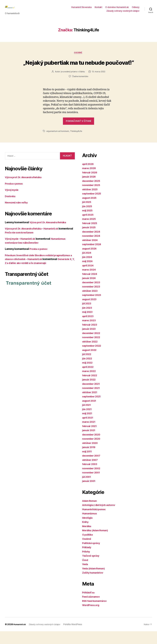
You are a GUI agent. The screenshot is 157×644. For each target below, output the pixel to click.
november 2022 (92, 350)
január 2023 (90, 342)
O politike (88, 547)
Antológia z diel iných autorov (100, 518)
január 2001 (89, 494)
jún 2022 (88, 371)
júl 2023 (87, 316)
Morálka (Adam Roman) (97, 543)
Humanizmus (90, 526)
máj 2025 (88, 223)
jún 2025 (88, 219)
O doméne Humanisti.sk (117, 9)
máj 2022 (88, 375)
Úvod (85, 573)
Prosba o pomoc (15, 196)
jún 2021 (87, 422)
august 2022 (90, 363)
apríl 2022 (88, 380)
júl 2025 (87, 215)
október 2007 (91, 473)
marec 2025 (89, 232)
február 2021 (90, 439)
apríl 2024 (88, 278)
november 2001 (92, 485)
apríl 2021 (88, 430)
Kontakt (98, 9)
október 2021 (90, 405)
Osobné (78, 57)
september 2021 (92, 409)
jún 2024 (88, 270)
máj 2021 (88, 426)
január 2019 (89, 460)
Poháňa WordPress (76, 637)
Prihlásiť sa (89, 605)
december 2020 (92, 447)
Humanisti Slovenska (81, 9)
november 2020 (92, 451)
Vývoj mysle (13, 203)
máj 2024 (88, 274)
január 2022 (90, 392)
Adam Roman (90, 514)
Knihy (86, 535)
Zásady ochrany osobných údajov (123, 13)
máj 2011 (88, 464)
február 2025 (90, 236)
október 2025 (91, 202)
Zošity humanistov (94, 585)
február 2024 (90, 287)
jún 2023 (88, 320)
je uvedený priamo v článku (73, 85)
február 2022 (90, 388)
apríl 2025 (88, 227)
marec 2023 (89, 333)
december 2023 (92, 295)
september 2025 (92, 206)
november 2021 (92, 401)
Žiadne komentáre (80, 89)
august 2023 (90, 312)
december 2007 (92, 468)
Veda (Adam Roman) (95, 581)
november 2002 (92, 481)
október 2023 (91, 304)
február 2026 (90, 185)
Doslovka (11, 209)
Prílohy (86, 564)
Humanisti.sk (20, 637)
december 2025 (92, 194)
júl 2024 (87, 265)
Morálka (87, 539)
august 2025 (90, 211)
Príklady (87, 560)
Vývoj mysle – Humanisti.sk (22, 251)
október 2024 (91, 253)
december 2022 (92, 346)
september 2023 (92, 308)
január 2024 (90, 291)
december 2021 (92, 397)
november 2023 (92, 299)
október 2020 (91, 456)
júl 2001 (87, 490)
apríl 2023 (88, 329)
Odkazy (136, 9)
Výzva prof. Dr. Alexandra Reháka (25, 190)
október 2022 (91, 354)
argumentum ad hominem (58, 144)
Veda (85, 577)
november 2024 (92, 249)
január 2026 (90, 189)
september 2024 (92, 257)
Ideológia (88, 530)
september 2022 (92, 358)
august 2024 (90, 261)
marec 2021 (89, 435)
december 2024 (92, 244)
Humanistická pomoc (95, 522)
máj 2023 (88, 325)
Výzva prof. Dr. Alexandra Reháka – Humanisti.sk (34, 241)
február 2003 (90, 477)
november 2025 (92, 198)
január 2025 (90, 240)
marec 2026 (90, 181)
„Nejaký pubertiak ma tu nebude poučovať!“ (78, 70)
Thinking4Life (77, 144)
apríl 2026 (88, 177)
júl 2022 (87, 367)
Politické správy (92, 556)
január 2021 (89, 443)
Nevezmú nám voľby (17, 215)
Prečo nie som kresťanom (35, 245)
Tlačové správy (92, 568)
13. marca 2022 (99, 85)
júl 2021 (87, 418)
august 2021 (90, 413)
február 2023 (90, 337)
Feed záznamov (92, 609)
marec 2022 (89, 384)
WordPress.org (92, 618)
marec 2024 (90, 282)
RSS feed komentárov (95, 614)
